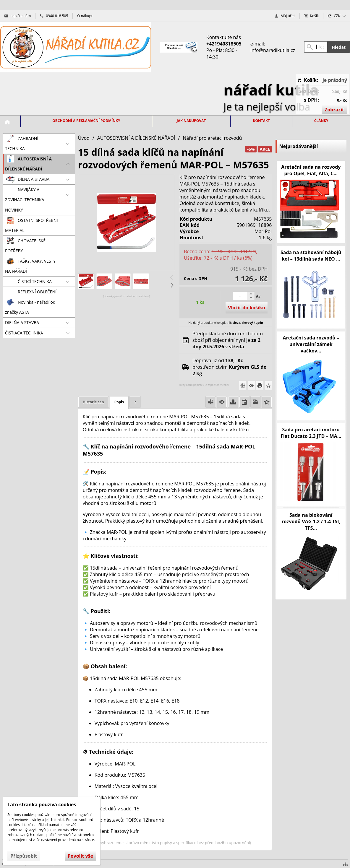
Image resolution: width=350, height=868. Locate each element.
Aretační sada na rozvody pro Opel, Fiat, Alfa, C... (311, 170)
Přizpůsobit (24, 856)
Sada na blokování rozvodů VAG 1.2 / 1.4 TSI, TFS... (311, 521)
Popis (119, 402)
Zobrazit (334, 110)
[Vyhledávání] (316, 47)
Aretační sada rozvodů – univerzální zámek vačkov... (311, 344)
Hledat (339, 47)
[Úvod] (76, 47)
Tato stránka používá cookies (42, 804)
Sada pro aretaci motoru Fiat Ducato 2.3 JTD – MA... (311, 433)
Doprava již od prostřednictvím (230, 367)
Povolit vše (80, 856)
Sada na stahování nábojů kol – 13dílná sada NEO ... (311, 256)
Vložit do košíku (247, 308)
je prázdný (335, 80)
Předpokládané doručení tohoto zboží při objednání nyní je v (228, 340)
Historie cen (93, 402)
